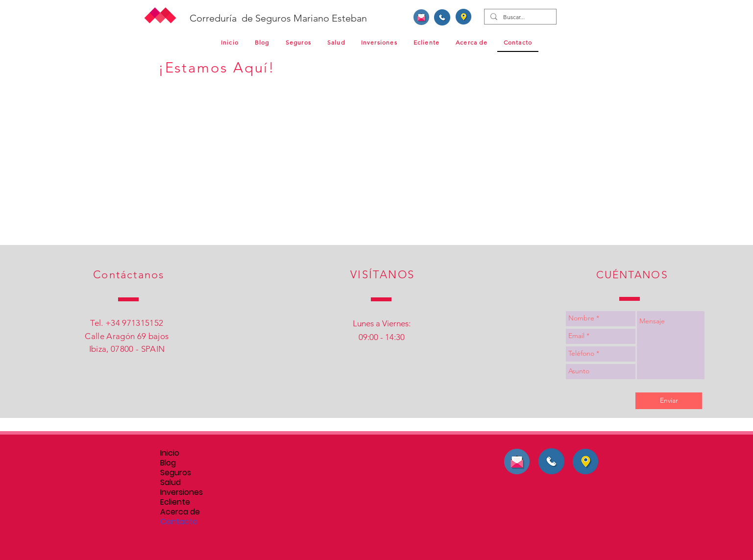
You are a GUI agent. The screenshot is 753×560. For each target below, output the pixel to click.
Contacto (179, 522)
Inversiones (182, 492)
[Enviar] (669, 401)
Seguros (176, 473)
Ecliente (175, 502)
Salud (170, 483)
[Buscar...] (519, 17)
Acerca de (180, 512)
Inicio (170, 453)
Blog (168, 463)
